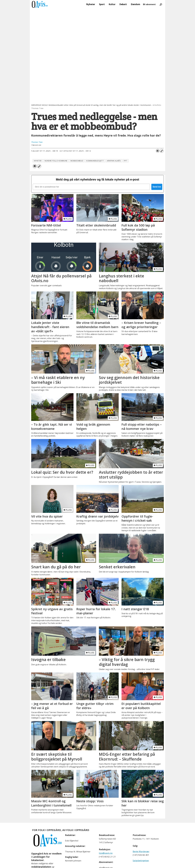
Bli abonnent (149, 4)
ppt (126, 161)
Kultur (112, 4)
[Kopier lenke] (162, 151)
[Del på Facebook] (158, 151)
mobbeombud (77, 161)
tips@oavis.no (106, 853)
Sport (102, 4)
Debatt (123, 4)
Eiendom (135, 4)
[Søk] (161, 4)
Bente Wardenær (141, 851)
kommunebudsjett (95, 161)
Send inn (157, 187)
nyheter (38, 161)
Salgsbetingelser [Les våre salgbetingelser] (141, 860)
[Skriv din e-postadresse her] (91, 187)
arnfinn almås (114, 161)
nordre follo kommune (56, 161)
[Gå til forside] (40, 4)
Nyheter (91, 4)
